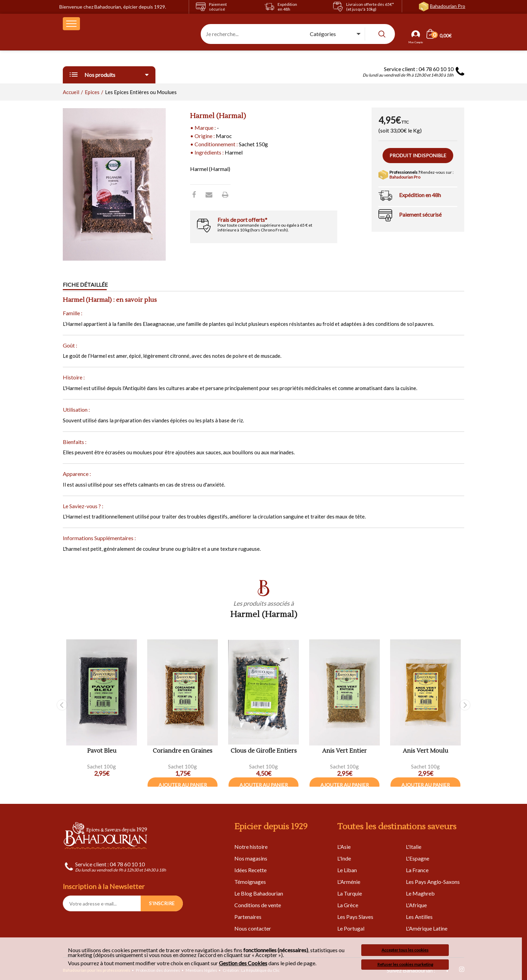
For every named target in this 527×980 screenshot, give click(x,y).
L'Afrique (416, 905)
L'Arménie (349, 882)
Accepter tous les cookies (405, 950)
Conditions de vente (258, 905)
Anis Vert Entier (344, 751)
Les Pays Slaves (355, 917)
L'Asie (344, 847)
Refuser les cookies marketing (405, 964)
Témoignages (250, 882)
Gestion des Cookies (243, 963)
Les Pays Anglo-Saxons (433, 882)
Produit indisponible (418, 155)
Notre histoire (251, 847)
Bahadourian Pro (448, 6)
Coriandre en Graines (183, 751)
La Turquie (350, 893)
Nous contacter (253, 928)
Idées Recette (250, 870)
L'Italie (414, 847)
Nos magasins (251, 858)
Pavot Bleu (102, 751)
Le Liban (347, 870)
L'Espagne (418, 858)
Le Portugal (351, 928)
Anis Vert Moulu (425, 751)
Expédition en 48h (420, 195)
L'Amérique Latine (427, 928)
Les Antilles (419, 917)
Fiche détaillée (85, 285)
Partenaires (248, 917)
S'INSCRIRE (162, 903)
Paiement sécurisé (420, 214)
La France (417, 870)
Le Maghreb (420, 893)
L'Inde (344, 858)
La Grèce (348, 905)
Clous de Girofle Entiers (264, 751)
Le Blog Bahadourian (259, 893)
